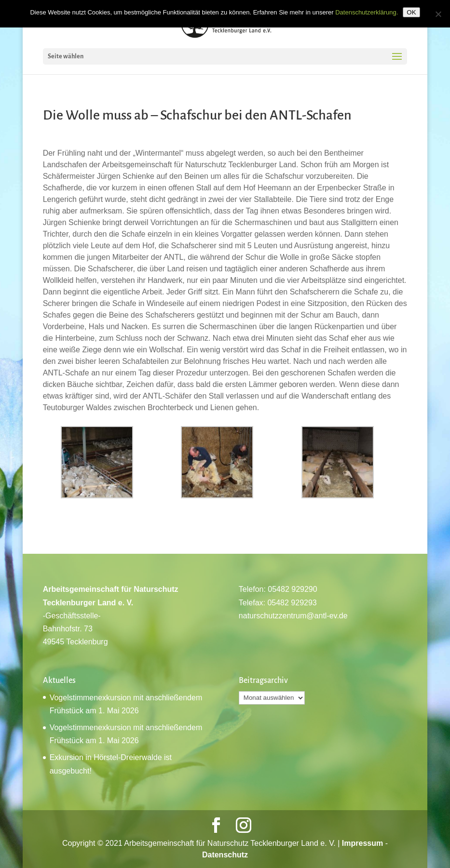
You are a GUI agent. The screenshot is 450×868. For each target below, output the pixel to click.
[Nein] (438, 14)
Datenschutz (225, 855)
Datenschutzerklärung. (367, 12)
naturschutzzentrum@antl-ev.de (293, 616)
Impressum (362, 843)
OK (411, 12)
